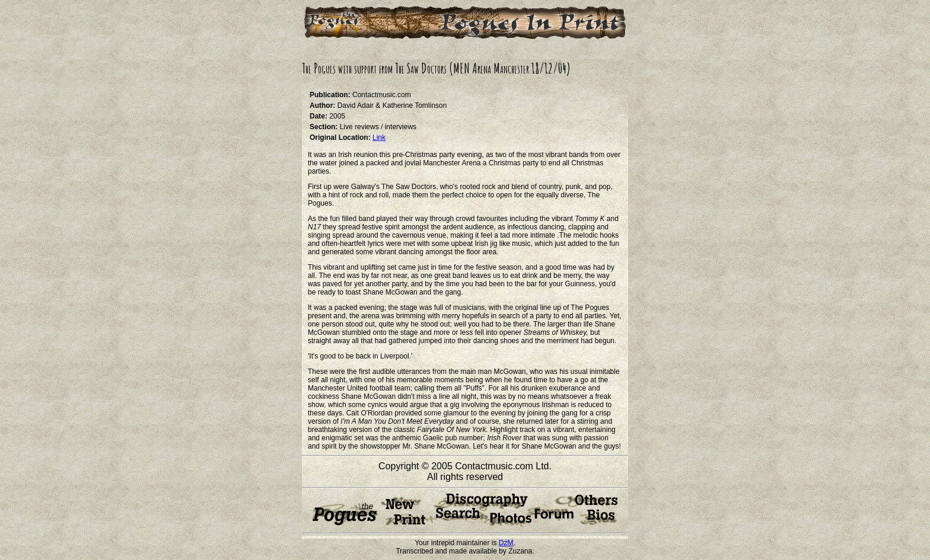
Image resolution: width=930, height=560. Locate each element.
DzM (506, 543)
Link (379, 137)
